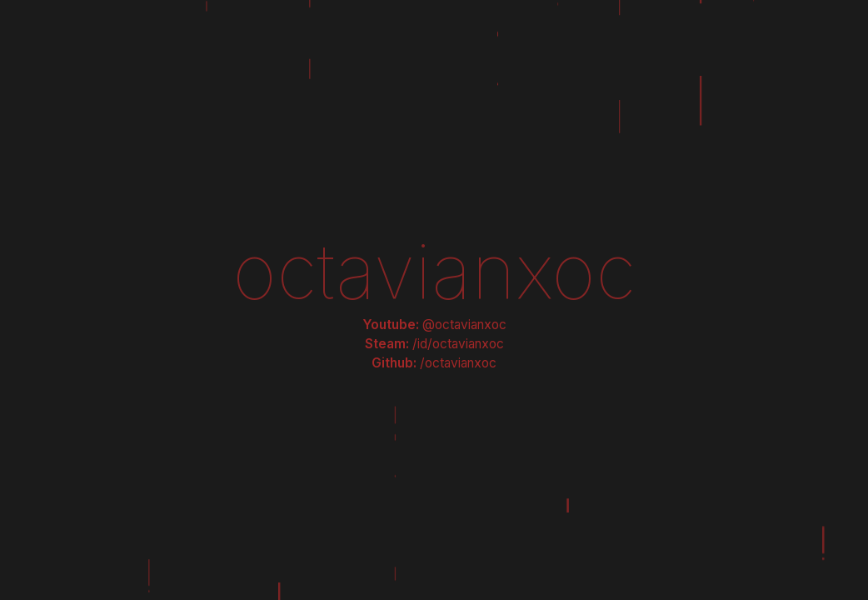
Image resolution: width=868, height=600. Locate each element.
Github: (434, 363)
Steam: (434, 344)
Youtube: (434, 325)
